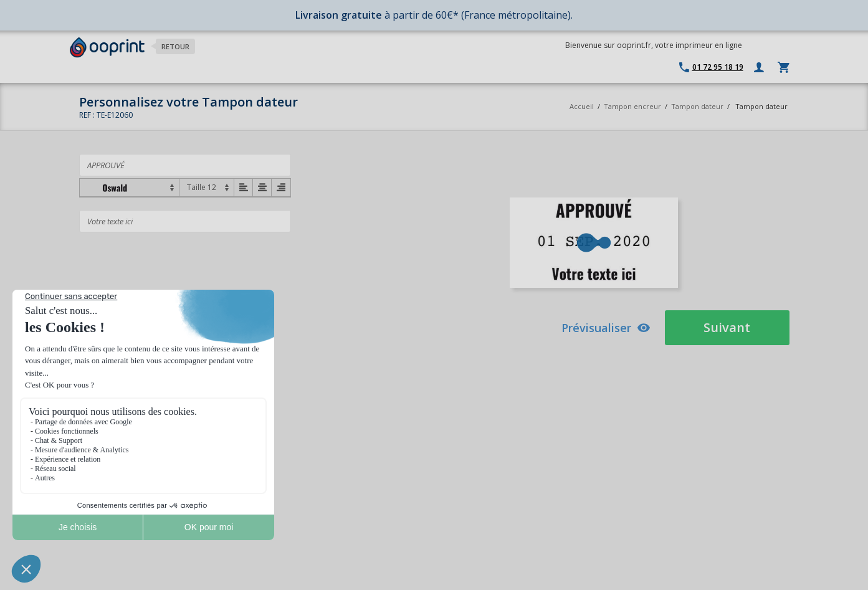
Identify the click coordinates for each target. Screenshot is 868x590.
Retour (175, 46)
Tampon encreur (633, 106)
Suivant (727, 327)
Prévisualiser (606, 328)
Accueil (582, 106)
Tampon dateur (697, 106)
